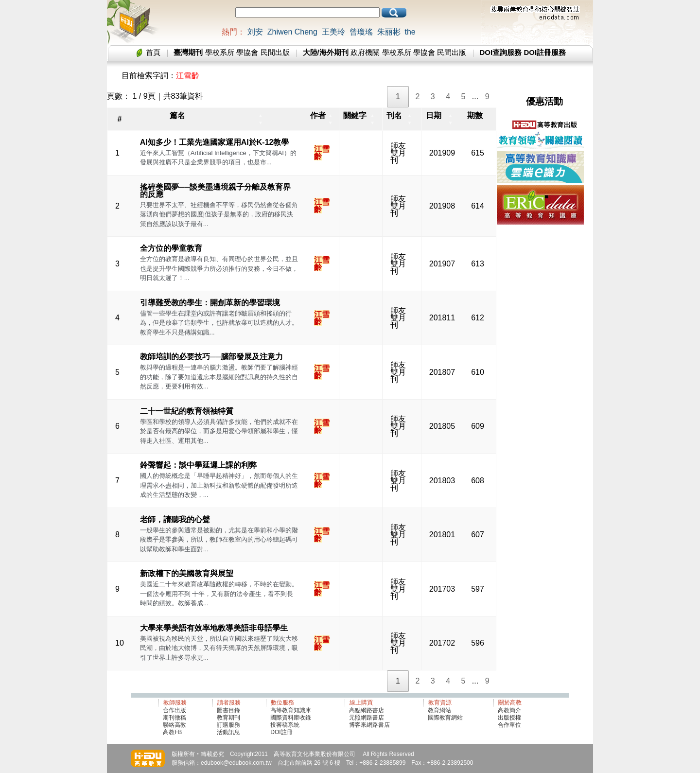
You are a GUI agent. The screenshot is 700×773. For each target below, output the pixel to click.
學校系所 (220, 52)
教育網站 (439, 710)
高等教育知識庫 (291, 710)
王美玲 (333, 32)
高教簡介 (509, 710)
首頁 (153, 52)
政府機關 (365, 52)
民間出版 (275, 52)
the (410, 32)
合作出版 (175, 710)
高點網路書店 (367, 710)
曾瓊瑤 (361, 32)
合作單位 (509, 725)
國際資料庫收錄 (291, 718)
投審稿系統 (285, 725)
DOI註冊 (281, 732)
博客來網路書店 (369, 725)
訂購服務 (228, 725)
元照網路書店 (367, 718)
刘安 (255, 32)
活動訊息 (228, 732)
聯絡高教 (175, 725)
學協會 (247, 52)
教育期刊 (228, 718)
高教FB (172, 732)
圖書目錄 (228, 710)
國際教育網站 (445, 718)
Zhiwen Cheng (292, 32)
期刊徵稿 (175, 718)
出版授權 (509, 718)
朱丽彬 (389, 32)
